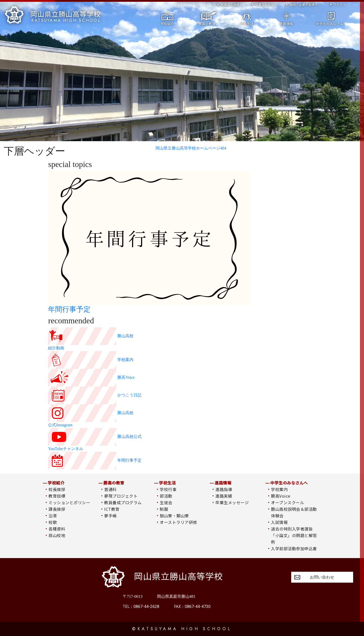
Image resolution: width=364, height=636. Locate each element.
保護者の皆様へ (232, 4)
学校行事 (168, 489)
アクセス (340, 4)
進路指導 (224, 489)
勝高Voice (281, 496)
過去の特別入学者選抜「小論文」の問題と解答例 (294, 535)
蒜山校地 (57, 535)
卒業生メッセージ (232, 502)
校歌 (53, 522)
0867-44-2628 (141, 607)
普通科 (110, 489)
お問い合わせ (322, 577)
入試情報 (279, 522)
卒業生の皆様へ (266, 4)
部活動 (166, 496)
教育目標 (57, 496)
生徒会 (166, 502)
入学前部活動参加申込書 (294, 548)
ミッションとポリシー (69, 502)
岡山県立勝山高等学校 (53, 14)
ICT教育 (112, 509)
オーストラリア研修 (178, 522)
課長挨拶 (57, 509)
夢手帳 (110, 516)
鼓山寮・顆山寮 (174, 516)
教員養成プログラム (123, 502)
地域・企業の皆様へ (304, 4)
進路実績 (224, 496)
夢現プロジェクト (121, 496)
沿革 (53, 516)
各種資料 (57, 529)
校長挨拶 (57, 489)
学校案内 (279, 489)
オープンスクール (288, 502)
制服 (164, 509)
